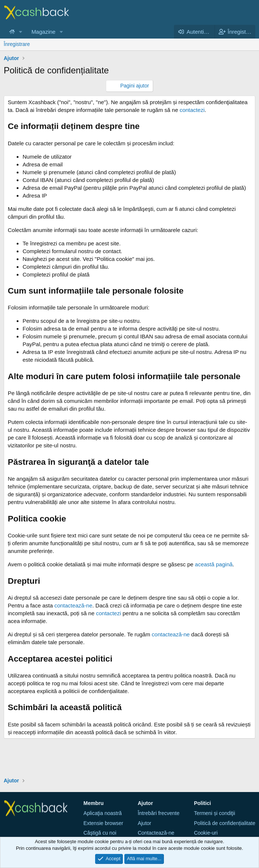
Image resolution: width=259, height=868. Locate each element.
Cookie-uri (206, 833)
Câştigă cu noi (100, 833)
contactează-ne (73, 605)
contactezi (192, 110)
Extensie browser (103, 823)
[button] (21, 32)
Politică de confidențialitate (225, 823)
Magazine (43, 32)
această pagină (214, 564)
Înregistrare (17, 44)
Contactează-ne (156, 833)
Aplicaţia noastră (103, 813)
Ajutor (144, 823)
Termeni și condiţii (214, 813)
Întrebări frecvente (159, 813)
